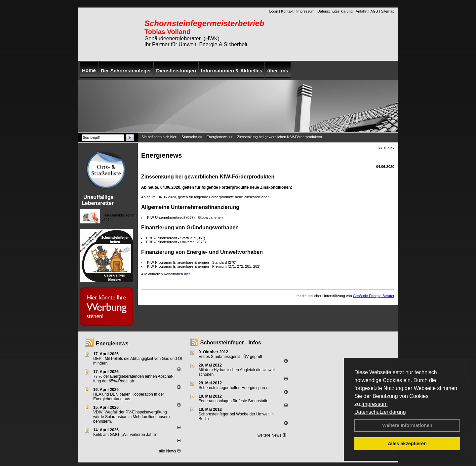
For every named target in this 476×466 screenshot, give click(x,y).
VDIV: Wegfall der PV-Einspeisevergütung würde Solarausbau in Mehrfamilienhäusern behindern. (131, 417)
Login (274, 11)
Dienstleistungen (176, 71)
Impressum (374, 404)
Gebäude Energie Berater (374, 296)
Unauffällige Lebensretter (98, 200)
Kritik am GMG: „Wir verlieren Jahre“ (125, 435)
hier (187, 274)
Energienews (112, 344)
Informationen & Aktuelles (232, 71)
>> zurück (386, 148)
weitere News (272, 435)
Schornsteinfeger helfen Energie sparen (234, 388)
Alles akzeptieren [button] (407, 444)
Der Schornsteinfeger (126, 71)
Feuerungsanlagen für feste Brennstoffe (234, 401)
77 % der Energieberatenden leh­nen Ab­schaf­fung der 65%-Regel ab (133, 379)
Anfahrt (361, 11)
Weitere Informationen (407, 425)
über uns (278, 71)
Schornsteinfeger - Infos (231, 343)
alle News (169, 451)
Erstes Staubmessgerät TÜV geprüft (231, 357)
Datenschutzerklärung (380, 412)
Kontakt (287, 11)
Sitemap (388, 11)
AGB (374, 11)
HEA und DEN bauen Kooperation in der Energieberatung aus (129, 397)
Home (89, 70)
